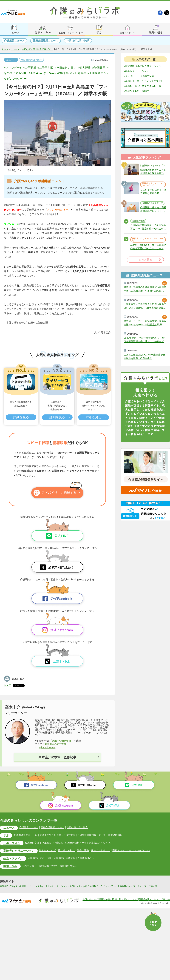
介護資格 (61, 843)
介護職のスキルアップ (152, 172)
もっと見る (145, 271)
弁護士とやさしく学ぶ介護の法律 (60, 835)
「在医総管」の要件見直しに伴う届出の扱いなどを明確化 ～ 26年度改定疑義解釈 (145, 318)
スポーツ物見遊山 (62, 741)
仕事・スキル (12, 843)
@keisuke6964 (48, 747)
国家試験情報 (122, 835)
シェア (8, 685)
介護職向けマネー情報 (42, 858)
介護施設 (48, 843)
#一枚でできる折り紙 (136, 91)
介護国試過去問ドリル (27, 835)
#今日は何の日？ (69, 68)
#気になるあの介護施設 (137, 96)
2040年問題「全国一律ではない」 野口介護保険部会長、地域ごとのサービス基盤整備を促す (145, 352)
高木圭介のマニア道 (56, 744)
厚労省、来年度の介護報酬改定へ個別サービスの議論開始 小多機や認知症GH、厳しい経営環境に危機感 (145, 301)
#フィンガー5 (13, 68)
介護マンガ (29, 866)
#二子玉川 (31, 68)
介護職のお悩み (72, 866)
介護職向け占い (90, 858)
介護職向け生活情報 (68, 858)
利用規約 (102, 903)
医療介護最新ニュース (45, 41)
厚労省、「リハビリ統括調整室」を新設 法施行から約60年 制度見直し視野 (145, 335)
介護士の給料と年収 (79, 843)
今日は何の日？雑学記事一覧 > (37, 49)
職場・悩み (11, 867)
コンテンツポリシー (159, 903)
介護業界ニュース (14, 41)
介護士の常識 (139, 232)
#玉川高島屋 (88, 73)
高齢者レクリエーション (20, 851)
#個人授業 (88, 68)
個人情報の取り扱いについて (123, 903)
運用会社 (143, 903)
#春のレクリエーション (137, 71)
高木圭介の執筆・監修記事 (57, 757)
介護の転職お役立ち (49, 866)
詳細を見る (21, 417)
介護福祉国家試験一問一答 (97, 835)
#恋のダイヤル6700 (22, 73)
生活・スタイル (14, 859)
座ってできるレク (106, 851)
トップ (5, 49)
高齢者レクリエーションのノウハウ (152, 192)
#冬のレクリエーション (150, 66)
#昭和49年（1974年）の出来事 (57, 73)
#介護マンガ (149, 76)
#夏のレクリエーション (137, 81)
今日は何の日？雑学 (78, 41)
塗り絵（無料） (70, 851)
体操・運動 (87, 851)
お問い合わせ (90, 903)
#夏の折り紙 (146, 86)
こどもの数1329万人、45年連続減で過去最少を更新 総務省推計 (144, 369)
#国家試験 (129, 66)
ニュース (15, 49)
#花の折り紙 (131, 86)
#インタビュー (132, 76)
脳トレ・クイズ (50, 851)
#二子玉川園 (47, 68)
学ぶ (6, 836)
